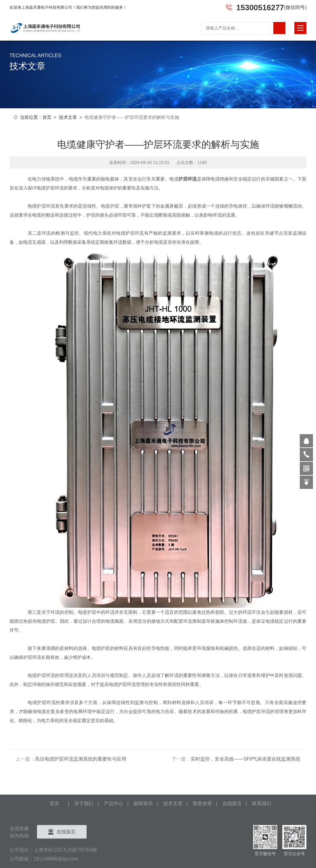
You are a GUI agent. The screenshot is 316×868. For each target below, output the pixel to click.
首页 (47, 117)
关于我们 (84, 836)
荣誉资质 (202, 836)
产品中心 (114, 836)
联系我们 (262, 836)
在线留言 (232, 836)
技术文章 (68, 117)
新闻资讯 (143, 836)
